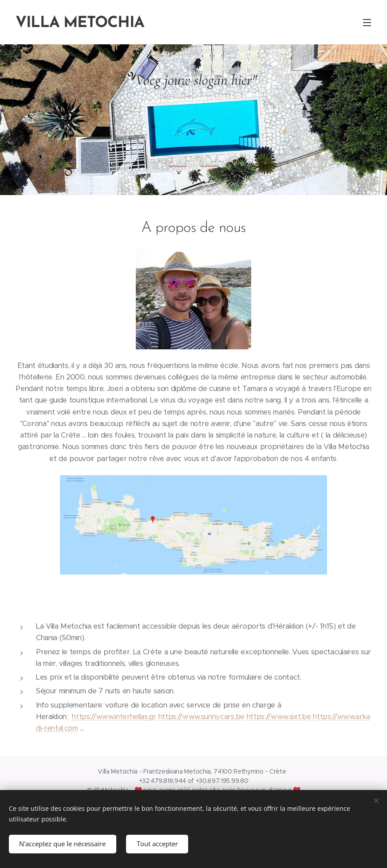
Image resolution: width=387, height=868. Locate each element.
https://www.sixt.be (279, 717)
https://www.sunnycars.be (201, 717)
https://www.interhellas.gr (114, 717)
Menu (367, 23)
